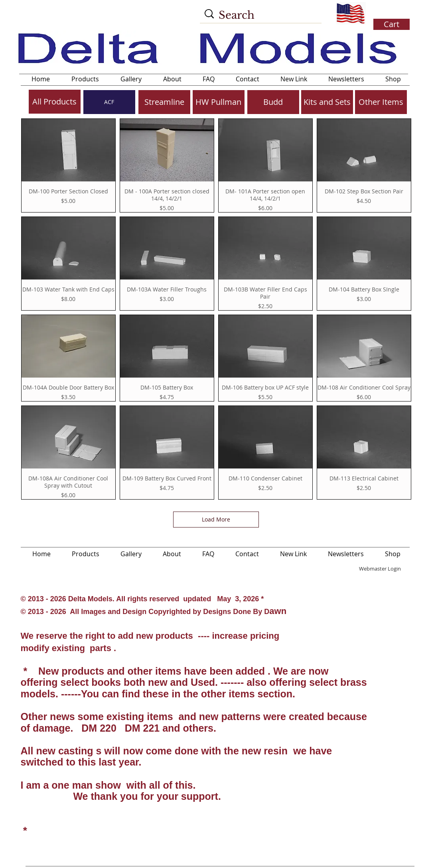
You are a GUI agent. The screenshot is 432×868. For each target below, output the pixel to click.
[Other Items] (381, 102)
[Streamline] (164, 102)
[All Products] (55, 102)
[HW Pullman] (219, 102)
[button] (391, 14)
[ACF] (109, 102)
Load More (216, 519)
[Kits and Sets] (327, 102)
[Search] (262, 15)
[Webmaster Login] (380, 569)
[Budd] (273, 102)
